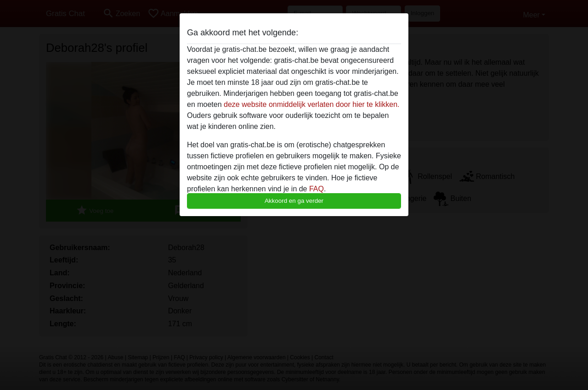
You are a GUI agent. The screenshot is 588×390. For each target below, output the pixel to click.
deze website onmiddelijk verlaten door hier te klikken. (311, 104)
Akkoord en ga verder (294, 201)
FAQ (317, 189)
